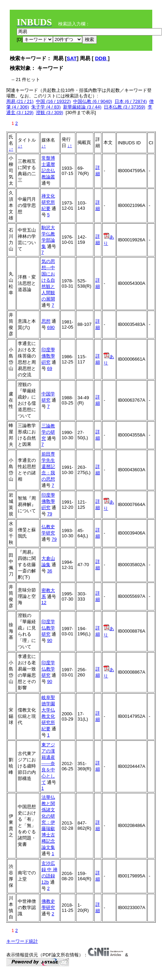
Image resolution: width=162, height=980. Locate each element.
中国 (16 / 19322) (53, 101)
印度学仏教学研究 (48, 628)
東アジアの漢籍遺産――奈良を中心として (48, 764)
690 (51, 327)
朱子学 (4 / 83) (46, 107)
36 (49, 571)
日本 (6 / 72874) (131, 101)
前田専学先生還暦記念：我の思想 (48, 467)
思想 (46, 321)
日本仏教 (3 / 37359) (125, 107)
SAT (72, 58)
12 (44, 603)
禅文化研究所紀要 (48, 202)
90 (49, 640)
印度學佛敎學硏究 (48, 356)
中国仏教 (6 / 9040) (92, 101)
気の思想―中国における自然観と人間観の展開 (48, 280)
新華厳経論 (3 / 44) (82, 107)
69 (49, 368)
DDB (102, 58)
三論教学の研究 (48, 432)
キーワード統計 (22, 941)
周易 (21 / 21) (20, 101)
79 (49, 514)
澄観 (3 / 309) (49, 113)
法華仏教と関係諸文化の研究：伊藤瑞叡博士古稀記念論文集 (48, 822)
